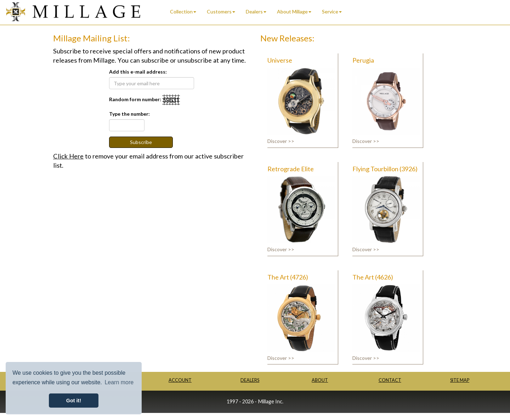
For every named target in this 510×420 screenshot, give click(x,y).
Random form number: (135, 99)
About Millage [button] (294, 11)
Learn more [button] (119, 382)
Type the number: (129, 114)
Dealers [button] (256, 11)
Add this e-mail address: (138, 72)
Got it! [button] (74, 401)
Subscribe (141, 142)
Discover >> (281, 141)
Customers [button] (221, 11)
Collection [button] (183, 11)
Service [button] (332, 11)
